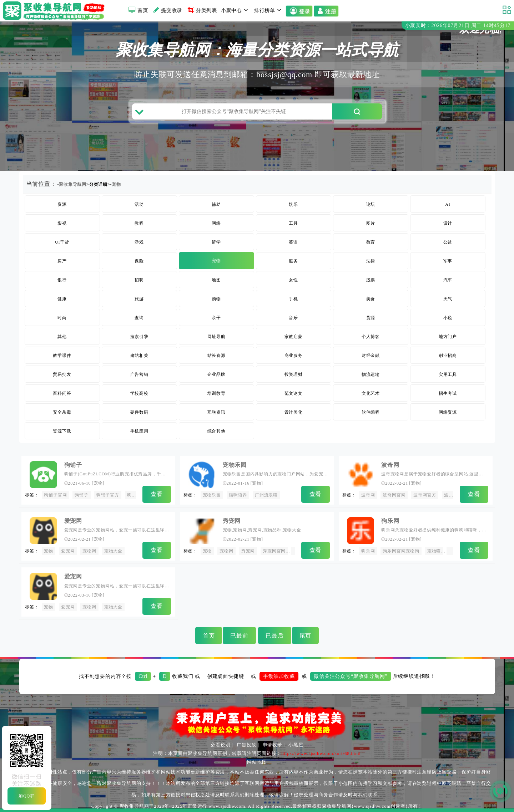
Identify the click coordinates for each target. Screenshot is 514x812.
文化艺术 (371, 393)
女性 (293, 280)
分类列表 (201, 10)
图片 (371, 223)
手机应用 (139, 431)
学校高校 (139, 393)
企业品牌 (216, 374)
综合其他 (216, 431)
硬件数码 (139, 412)
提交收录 (167, 10)
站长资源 (216, 356)
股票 (371, 280)
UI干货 (62, 242)
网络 (216, 223)
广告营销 (139, 374)
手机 (293, 299)
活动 (139, 204)
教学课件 (62, 356)
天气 (448, 299)
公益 (448, 242)
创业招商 (448, 356)
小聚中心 (236, 10)
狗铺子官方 (108, 495)
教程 (139, 223)
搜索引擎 (139, 337)
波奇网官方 (425, 495)
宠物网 (89, 551)
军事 (448, 261)
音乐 (293, 318)
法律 (371, 261)
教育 (371, 242)
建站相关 (139, 356)
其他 (62, 337)
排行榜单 (269, 10)
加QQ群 (27, 796)
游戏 (139, 242)
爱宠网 (73, 521)
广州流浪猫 (266, 495)
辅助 (216, 204)
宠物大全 (113, 551)
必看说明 (220, 745)
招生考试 (448, 393)
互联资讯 (216, 412)
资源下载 (62, 431)
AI (448, 204)
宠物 (116, 184)
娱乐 (293, 204)
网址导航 (216, 337)
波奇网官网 (394, 495)
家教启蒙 (294, 337)
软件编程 (371, 412)
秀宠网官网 (274, 551)
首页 (137, 10)
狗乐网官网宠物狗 (401, 551)
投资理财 (294, 374)
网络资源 (448, 412)
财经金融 (371, 356)
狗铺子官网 (55, 495)
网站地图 (257, 762)
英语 (293, 242)
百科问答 (62, 393)
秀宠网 (232, 521)
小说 (448, 318)
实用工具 (448, 374)
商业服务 (294, 356)
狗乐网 (390, 521)
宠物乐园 (235, 465)
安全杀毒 (62, 412)
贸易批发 (62, 374)
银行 (62, 280)
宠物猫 (434, 551)
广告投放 (246, 745)
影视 (62, 223)
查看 (157, 494)
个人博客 (371, 337)
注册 (326, 11)
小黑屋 (296, 745)
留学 (216, 242)
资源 (62, 204)
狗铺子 (73, 465)
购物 (216, 299)
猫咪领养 (238, 495)
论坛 (371, 204)
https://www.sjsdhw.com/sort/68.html (321, 753)
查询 (139, 318)
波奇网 (390, 465)
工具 (293, 223)
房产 (62, 261)
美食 (371, 299)
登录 (299, 11)
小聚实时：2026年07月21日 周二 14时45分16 (458, 25)
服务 (293, 261)
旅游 (139, 299)
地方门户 (448, 337)
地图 (216, 280)
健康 (62, 299)
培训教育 (216, 393)
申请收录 (273, 745)
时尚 (62, 318)
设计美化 (294, 412)
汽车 (448, 280)
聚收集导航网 (73, 184)
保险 (139, 261)
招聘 (139, 280)
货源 (371, 318)
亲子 (216, 318)
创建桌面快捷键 (226, 676)
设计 (448, 223)
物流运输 (371, 374)
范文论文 (294, 393)
